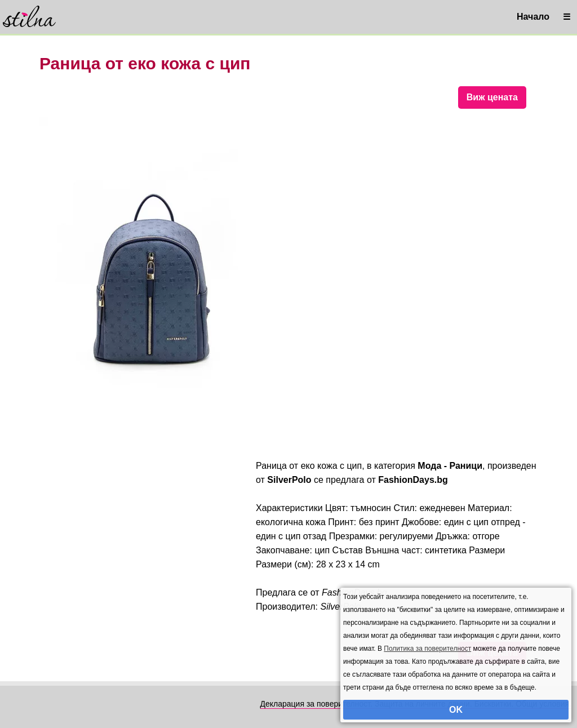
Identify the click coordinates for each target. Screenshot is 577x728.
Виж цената (492, 97)
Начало (533, 17)
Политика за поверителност (427, 649)
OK (456, 710)
